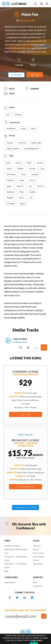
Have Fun (20, 186)
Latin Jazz (18, 114)
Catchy (9, 169)
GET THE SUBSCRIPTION (25, 487)
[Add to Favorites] (19, 62)
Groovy (32, 180)
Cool (42, 169)
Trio (31, 198)
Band (8, 163)
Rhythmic (10, 198)
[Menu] (47, 4)
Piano (33, 129)
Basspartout (21, 342)
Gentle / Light (36, 143)
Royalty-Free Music (12, 546)
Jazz (8, 114)
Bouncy (18, 163)
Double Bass (11, 174)
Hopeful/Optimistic (32, 149)
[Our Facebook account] (10, 598)
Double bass (11, 129)
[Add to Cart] (44, 347)
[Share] (33, 62)
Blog (6, 571)
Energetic (35, 174)
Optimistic (10, 192)
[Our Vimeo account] (32, 598)
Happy (9, 186)
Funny (22, 180)
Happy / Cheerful (13, 149)
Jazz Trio (40, 186)
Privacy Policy (39, 553)
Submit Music (10, 582)
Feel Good (22, 143)
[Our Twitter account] (17, 598)
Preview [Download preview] (16, 75)
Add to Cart (26, 414)
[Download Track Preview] (36, 347)
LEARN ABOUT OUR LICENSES (25, 507)
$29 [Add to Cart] (35, 75)
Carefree (40, 163)
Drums (23, 129)
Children (20, 169)
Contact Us (38, 586)
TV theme (10, 204)
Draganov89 (27, 20)
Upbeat (23, 204)
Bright (29, 163)
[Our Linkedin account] (25, 598)
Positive (32, 192)
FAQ (35, 582)
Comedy (10, 143)
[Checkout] (41, 4)
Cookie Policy (39, 557)
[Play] (17, 13)
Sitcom (21, 198)
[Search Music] (36, 4)
